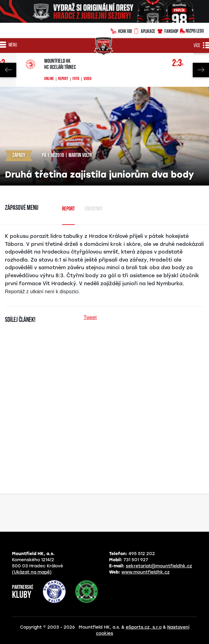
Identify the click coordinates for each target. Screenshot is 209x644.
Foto (76, 79)
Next (201, 70)
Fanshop (167, 30)
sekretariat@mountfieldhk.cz (159, 566)
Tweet (90, 317)
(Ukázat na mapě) (32, 572)
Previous (8, 70)
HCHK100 (121, 30)
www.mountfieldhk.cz (146, 572)
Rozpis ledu (192, 30)
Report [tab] (68, 209)
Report (63, 79)
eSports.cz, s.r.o (144, 627)
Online (49, 79)
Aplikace (144, 30)
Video (88, 79)
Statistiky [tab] (93, 209)
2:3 (178, 64)
